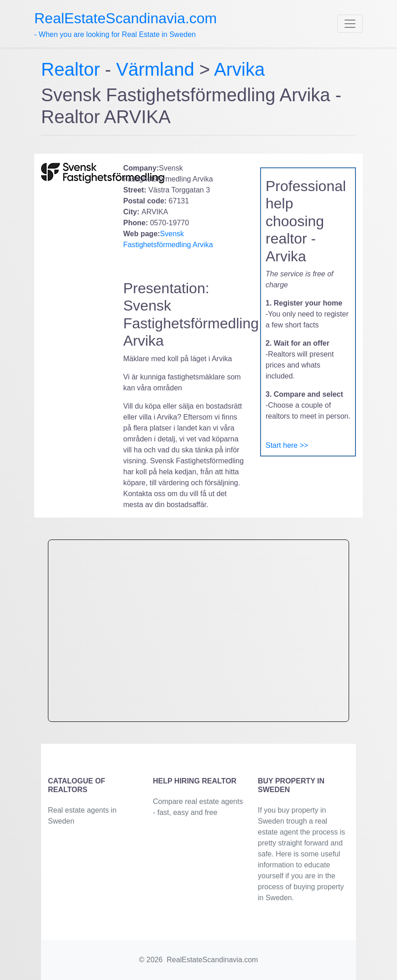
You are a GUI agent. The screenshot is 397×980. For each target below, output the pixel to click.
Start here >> (287, 445)
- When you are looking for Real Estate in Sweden (125, 24)
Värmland (155, 69)
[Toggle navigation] (350, 24)
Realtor (73, 69)
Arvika (239, 69)
